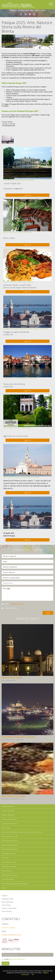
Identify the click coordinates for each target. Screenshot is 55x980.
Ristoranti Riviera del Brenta (10, 845)
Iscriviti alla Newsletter (10, 608)
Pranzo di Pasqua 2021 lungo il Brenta (18, 282)
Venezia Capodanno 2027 (9, 819)
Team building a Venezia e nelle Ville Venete (15, 884)
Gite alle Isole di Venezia (9, 867)
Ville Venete (5, 858)
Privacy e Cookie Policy (9, 908)
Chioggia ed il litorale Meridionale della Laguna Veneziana (26, 329)
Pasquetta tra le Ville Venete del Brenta (18, 180)
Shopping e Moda (7, 899)
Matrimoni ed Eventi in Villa (10, 836)
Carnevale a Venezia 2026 (9, 824)
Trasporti (5, 896)
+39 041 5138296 (9, 928)
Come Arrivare (6, 905)
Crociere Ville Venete (8, 811)
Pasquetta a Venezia (11, 530)
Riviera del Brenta (7, 902)
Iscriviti (5, 963)
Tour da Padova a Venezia (9, 862)
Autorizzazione (7, 911)
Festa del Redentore (8, 806)
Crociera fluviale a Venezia (9, 875)
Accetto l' (13, 604)
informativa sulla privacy (17, 604)
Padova (4, 888)
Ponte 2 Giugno (6, 828)
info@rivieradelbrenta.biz (11, 935)
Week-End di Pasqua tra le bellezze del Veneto (21, 477)
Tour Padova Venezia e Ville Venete (17, 428)
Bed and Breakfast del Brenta (10, 849)
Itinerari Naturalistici (8, 879)
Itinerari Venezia (7, 871)
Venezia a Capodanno (8, 815)
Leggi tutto (27, 195)
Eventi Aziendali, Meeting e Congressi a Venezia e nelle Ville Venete (22, 832)
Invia (48, 613)
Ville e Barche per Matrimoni (10, 841)
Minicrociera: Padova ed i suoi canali (17, 232)
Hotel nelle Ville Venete (9, 854)
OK (33, 975)
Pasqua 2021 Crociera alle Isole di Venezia (20, 378)
